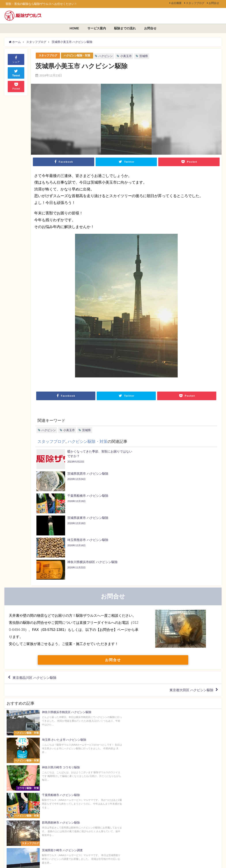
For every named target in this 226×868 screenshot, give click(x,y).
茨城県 (147, 56)
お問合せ (214, 3)
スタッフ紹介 (90, 822)
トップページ (90, 777)
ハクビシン (109, 56)
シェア (16, 59)
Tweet (16, 73)
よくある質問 (90, 833)
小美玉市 (130, 56)
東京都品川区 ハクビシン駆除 (36, 611)
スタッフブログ (195, 3)
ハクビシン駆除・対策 (80, 55)
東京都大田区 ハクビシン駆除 (190, 624)
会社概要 (176, 3)
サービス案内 (97, 28)
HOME (74, 28)
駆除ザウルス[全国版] (58, 863)
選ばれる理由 (90, 799)
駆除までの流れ (125, 28)
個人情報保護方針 (31, 863)
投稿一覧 (88, 845)
